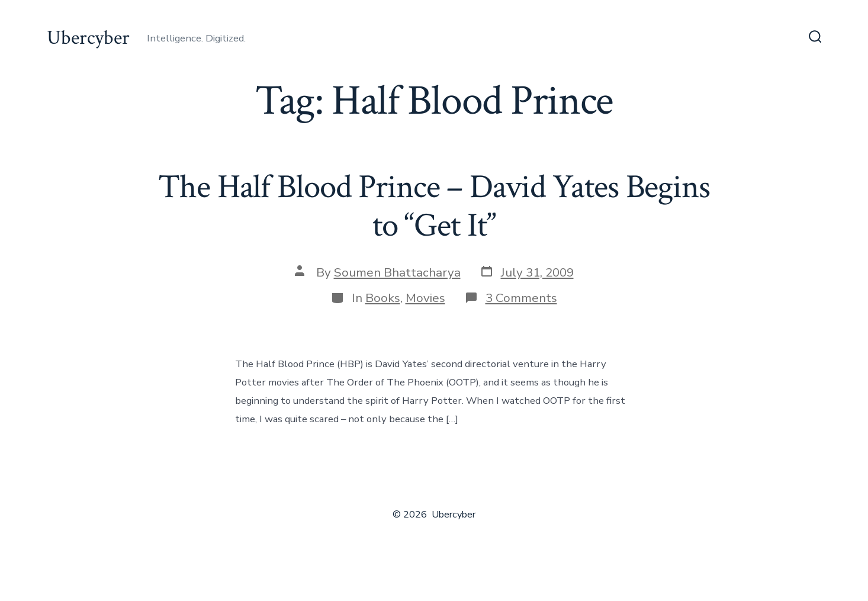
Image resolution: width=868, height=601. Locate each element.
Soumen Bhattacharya (397, 272)
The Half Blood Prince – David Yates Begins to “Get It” (434, 206)
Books (383, 298)
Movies (425, 298)
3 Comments (521, 298)
